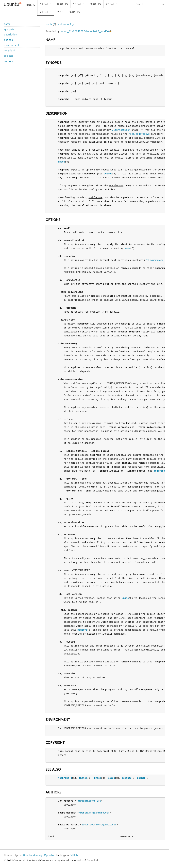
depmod (108, 174)
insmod (83, 778)
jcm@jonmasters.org (89, 801)
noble (49, 24)
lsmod (111, 778)
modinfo (82, 630)
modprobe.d (161, 471)
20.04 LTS (95, 4)
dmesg (62, 162)
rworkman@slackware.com (94, 813)
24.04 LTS (46, 12)
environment (12, 45)
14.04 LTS (46, 4)
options (8, 40)
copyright (9, 50)
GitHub (74, 855)
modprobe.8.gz (65, 24)
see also (9, 56)
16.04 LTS (62, 4)
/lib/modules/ (121, 130)
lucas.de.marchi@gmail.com (99, 825)
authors (8, 61)
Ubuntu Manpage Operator (39, 855)
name (7, 24)
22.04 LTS (112, 4)
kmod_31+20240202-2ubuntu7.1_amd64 (85, 31)
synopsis (9, 29)
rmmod (98, 778)
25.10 (60, 12)
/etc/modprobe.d (139, 134)
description (10, 34)
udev (127, 248)
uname (125, 598)
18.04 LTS (79, 4)
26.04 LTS (74, 12)
